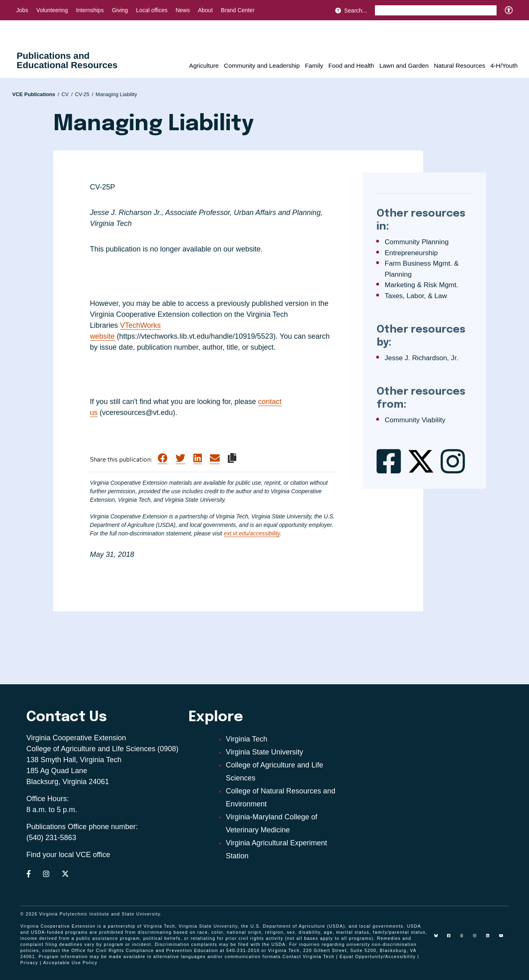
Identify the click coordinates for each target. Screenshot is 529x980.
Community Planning (417, 242)
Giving (120, 10)
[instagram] (478, 939)
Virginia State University (264, 752)
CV (67, 94)
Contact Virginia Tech (308, 956)
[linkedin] (491, 939)
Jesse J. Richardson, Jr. (421, 358)
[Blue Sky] (439, 939)
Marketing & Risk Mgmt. (421, 285)
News (183, 10)
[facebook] (452, 939)
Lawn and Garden (404, 66)
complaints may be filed (220, 944)
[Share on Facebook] (163, 458)
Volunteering (52, 10)
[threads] (465, 939)
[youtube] (504, 939)
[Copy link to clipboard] (232, 458)
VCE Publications (36, 94)
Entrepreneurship (411, 253)
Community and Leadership (262, 66)
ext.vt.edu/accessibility (252, 533)
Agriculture (204, 66)
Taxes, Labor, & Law (416, 296)
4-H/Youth (504, 66)
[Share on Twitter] (180, 458)
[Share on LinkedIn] (198, 458)
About (205, 10)
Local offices (152, 10)
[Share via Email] (215, 458)
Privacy (29, 963)
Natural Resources (459, 66)
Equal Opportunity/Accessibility (378, 956)
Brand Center (238, 10)
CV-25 (84, 94)
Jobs (22, 10)
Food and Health (351, 66)
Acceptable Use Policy (70, 963)
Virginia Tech (246, 739)
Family (314, 66)
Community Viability (415, 420)
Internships (90, 10)
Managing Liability (116, 94)
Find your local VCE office (68, 855)
